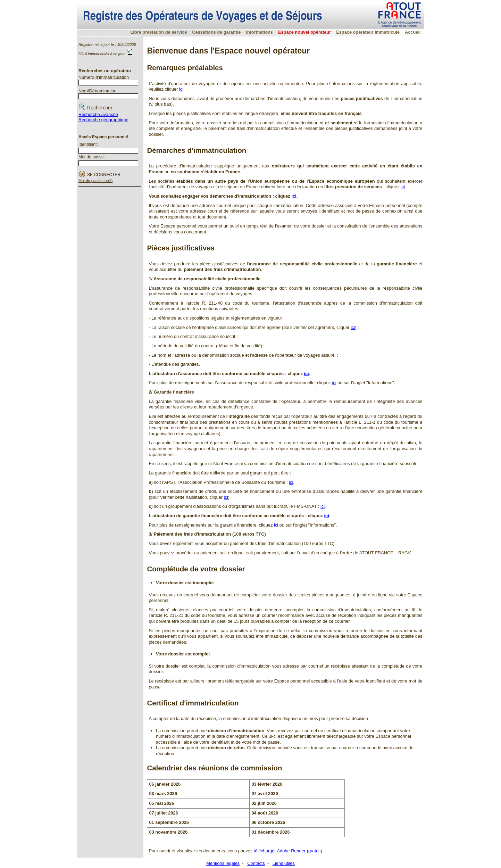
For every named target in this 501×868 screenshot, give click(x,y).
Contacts (256, 863)
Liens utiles (284, 863)
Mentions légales (223, 863)
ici (181, 89)
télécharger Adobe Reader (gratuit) (288, 851)
